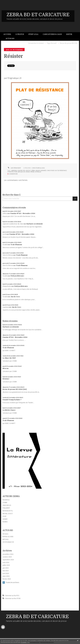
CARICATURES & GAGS (38, 168)
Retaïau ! (6, 379)
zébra (33, 170)
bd (24, 170)
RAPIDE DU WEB (8, 537)
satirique (38, 172)
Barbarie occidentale (35, 224)
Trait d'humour (16, 245)
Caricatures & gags (52, 34)
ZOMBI (5, 502)
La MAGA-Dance (9, 410)
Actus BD (10, 39)
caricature (50, 170)
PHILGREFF (6, 508)
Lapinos (6, 307)
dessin (28, 172)
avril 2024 (6, 574)
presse (32, 172)
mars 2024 (6, 576)
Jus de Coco (15, 297)
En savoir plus (25, 642)
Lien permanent (14, 168)
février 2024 (7, 579)
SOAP (4, 516)
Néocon (6, 368)
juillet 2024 (6, 565)
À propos (20, 34)
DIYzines (5, 534)
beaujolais (22, 172)
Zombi (5, 245)
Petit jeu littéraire (17, 276)
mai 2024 (6, 571)
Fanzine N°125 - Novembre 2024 (23, 213)
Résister (13, 56)
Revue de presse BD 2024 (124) (15, 389)
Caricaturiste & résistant (36, 43)
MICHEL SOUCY (8, 514)
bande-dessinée (41, 170)
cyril (4, 234)
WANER (5, 519)
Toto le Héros (8, 255)
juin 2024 (6, 568)
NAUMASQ (6, 500)
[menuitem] (8, 34)
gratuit (28, 170)
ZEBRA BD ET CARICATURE (38, 15)
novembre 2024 (8, 554)
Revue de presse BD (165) (69, 43)
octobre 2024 (7, 557)
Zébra (5, 213)
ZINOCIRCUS (7, 505)
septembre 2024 (8, 560)
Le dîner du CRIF (9, 358)
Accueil (7, 34)
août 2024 (6, 563)
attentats (10, 172)
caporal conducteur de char (13, 224)
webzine (14, 170)
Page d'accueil (52, 43)
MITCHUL (6, 539)
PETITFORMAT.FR (8, 542)
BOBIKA (5, 522)
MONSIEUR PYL (8, 511)
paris (16, 172)
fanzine (20, 170)
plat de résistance (61, 170)
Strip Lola (33, 34)
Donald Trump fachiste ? (12, 400)
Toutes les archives (12, 582)
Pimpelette (7, 286)
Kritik (69, 34)
